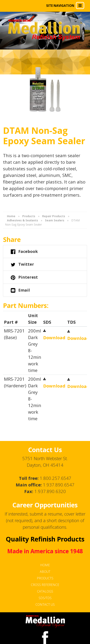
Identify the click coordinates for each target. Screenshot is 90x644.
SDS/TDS (45, 598)
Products (45, 578)
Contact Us (45, 605)
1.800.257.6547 (56, 478)
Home (45, 565)
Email (20, 290)
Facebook (24, 252)
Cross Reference (45, 585)
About (45, 572)
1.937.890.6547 (59, 485)
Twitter (22, 264)
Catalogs (45, 591)
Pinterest (24, 277)
